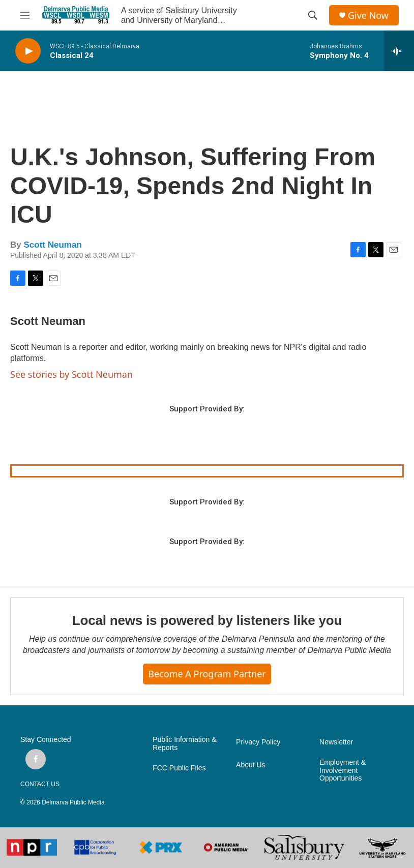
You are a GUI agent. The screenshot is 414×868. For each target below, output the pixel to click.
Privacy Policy (258, 742)
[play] (28, 51)
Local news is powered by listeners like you (207, 620)
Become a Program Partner (207, 674)
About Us (251, 765)
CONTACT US (40, 784)
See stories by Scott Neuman (71, 374)
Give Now (368, 16)
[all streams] (399, 51)
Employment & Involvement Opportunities (343, 771)
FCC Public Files (179, 768)
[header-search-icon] (313, 15)
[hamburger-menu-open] (25, 15)
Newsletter (336, 742)
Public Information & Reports (184, 744)
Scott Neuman (52, 245)
